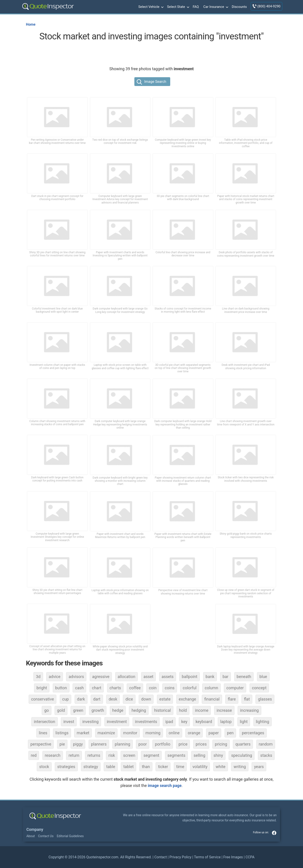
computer (235, 688)
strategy (91, 767)
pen (230, 733)
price (183, 744)
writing (240, 767)
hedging (139, 710)
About (31, 836)
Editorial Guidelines (70, 836)
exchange (187, 699)
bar (225, 677)
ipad (169, 722)
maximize (106, 733)
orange (194, 733)
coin (153, 688)
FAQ (196, 7)
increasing (249, 710)
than (146, 767)
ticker (163, 767)
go (46, 710)
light (244, 722)
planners (99, 744)
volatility (200, 767)
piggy (78, 744)
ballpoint (189, 677)
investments (146, 722)
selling (200, 755)
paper (214, 733)
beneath (244, 677)
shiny (218, 755)
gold (61, 710)
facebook (274, 833)
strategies (66, 767)
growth (98, 710)
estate (165, 699)
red (34, 755)
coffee (135, 688)
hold (183, 710)
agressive (101, 677)
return (74, 755)
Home (31, 24)
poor (143, 744)
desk (113, 699)
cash (79, 688)
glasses (265, 699)
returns (94, 755)
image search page (165, 786)
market (83, 733)
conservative (43, 699)
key (184, 722)
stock (44, 767)
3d (38, 677)
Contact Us (46, 836)
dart (97, 699)
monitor (130, 733)
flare (232, 699)
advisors (76, 677)
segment (151, 755)
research (53, 755)
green (78, 710)
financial (212, 699)
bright (42, 688)
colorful (189, 688)
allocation (127, 677)
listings (62, 733)
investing (90, 722)
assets (168, 677)
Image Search (155, 82)
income (202, 710)
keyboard (204, 722)
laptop (226, 722)
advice (55, 677)
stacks (266, 755)
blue (263, 677)
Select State (178, 7)
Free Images (233, 857)
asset (149, 677)
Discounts (239, 7)
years (259, 767)
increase (224, 710)
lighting (263, 722)
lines (43, 733)
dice (129, 699)
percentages (253, 733)
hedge (118, 710)
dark (81, 699)
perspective (41, 744)
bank (210, 677)
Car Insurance (215, 7)
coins (170, 688)
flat (247, 699)
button (61, 688)
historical (163, 710)
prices (201, 744)
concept (259, 688)
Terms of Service (207, 857)
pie (62, 744)
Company (35, 830)
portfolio (163, 744)
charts (115, 688)
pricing (221, 744)
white (221, 767)
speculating (242, 755)
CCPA (250, 857)
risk (112, 755)
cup (65, 699)
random (266, 744)
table (111, 767)
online (174, 733)
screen (129, 755)
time (180, 767)
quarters (243, 744)
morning (153, 733)
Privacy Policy (180, 857)
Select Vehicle (150, 7)
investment (117, 722)
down (146, 699)
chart (97, 688)
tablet (129, 767)
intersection (45, 722)
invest (69, 722)
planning (123, 744)
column (211, 688)
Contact (160, 857)
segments (176, 755)
